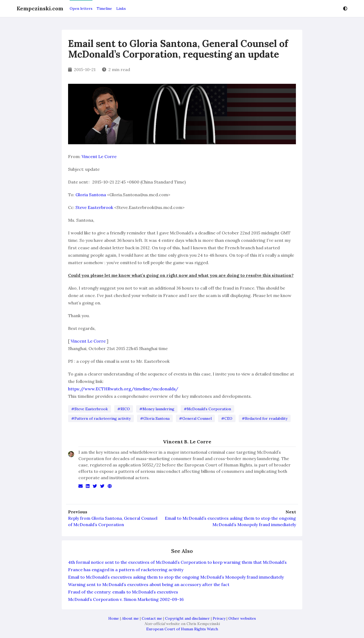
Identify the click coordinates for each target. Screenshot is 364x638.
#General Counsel (195, 418)
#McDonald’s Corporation (207, 409)
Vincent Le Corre (99, 156)
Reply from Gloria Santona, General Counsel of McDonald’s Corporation (113, 521)
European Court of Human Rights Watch (182, 629)
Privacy (219, 618)
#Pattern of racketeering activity (101, 418)
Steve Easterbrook (94, 207)
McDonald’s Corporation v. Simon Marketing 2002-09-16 (126, 599)
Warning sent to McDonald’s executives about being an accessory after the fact (149, 584)
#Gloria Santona (155, 418)
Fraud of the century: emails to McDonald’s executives (123, 592)
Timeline (104, 8)
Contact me (152, 618)
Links (121, 8)
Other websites (242, 618)
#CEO (227, 418)
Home (114, 618)
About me (130, 618)
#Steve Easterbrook (90, 409)
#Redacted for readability (265, 418)
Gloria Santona (91, 195)
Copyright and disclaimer (187, 618)
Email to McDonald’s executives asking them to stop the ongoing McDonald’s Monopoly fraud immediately (230, 521)
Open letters (81, 8)
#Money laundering (157, 409)
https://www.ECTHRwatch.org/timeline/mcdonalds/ (123, 389)
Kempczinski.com (40, 8)
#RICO (124, 409)
